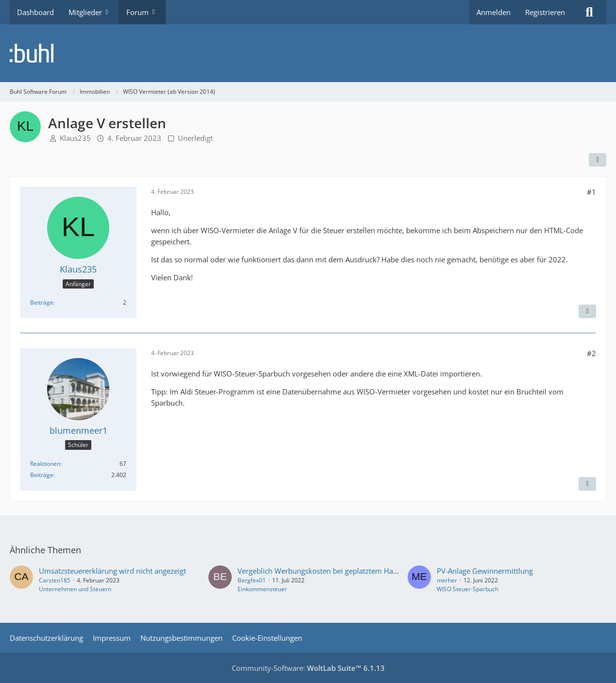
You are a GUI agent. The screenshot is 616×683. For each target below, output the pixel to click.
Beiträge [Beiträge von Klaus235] (42, 302)
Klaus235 (75, 138)
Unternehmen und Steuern (75, 589)
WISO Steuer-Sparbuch (468, 589)
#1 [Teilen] (591, 192)
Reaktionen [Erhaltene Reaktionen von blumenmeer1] (45, 464)
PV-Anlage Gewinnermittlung (485, 571)
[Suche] (589, 12)
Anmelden (494, 12)
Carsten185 (55, 580)
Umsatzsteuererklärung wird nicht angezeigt (112, 571)
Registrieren (545, 12)
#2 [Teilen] (591, 353)
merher (447, 580)
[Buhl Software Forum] (308, 53)
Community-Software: (308, 668)
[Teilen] (598, 160)
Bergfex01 (252, 580)
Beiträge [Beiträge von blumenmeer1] (42, 475)
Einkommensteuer (262, 589)
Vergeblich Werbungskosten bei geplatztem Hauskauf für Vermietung (353, 571)
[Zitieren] (587, 311)
